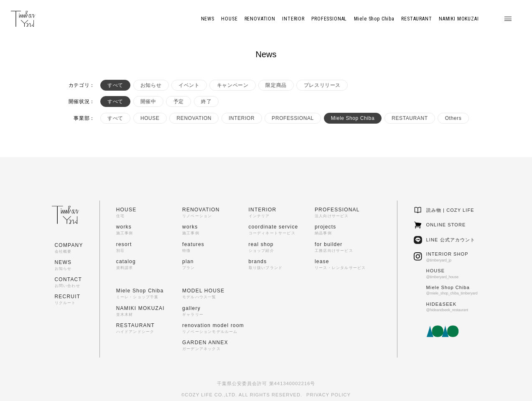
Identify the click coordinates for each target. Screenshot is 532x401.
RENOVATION (194, 118)
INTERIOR (242, 118)
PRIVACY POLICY (328, 395)
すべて (115, 85)
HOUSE (150, 118)
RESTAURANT (410, 118)
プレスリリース (322, 85)
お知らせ (151, 85)
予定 (179, 102)
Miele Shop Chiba (353, 118)
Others (453, 118)
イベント (189, 85)
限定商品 (276, 85)
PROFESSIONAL (293, 118)
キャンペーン (233, 85)
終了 (206, 102)
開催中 (148, 102)
